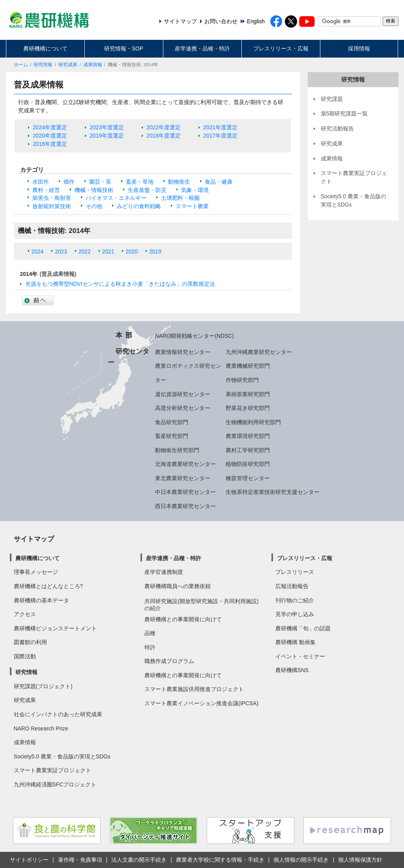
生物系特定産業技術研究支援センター (273, 492)
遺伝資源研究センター (183, 394)
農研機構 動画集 (296, 642)
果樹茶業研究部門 (248, 394)
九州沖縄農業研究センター (259, 352)
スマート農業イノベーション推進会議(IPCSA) (201, 703)
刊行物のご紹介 (295, 600)
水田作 (41, 182)
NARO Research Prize (41, 728)
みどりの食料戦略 (139, 206)
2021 (108, 251)
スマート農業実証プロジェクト (52, 770)
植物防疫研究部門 (248, 464)
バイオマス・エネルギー (116, 198)
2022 (85, 251)
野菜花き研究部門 (248, 408)
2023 (61, 251)
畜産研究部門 (172, 436)
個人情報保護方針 (360, 860)
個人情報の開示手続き (301, 860)
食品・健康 (219, 182)
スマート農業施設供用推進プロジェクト (194, 689)
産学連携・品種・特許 (202, 48)
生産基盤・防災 (147, 190)
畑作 (69, 182)
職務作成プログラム (169, 661)
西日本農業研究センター (185, 506)
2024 (38, 251)
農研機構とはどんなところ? (49, 586)
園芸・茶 (100, 182)
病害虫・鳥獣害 (52, 198)
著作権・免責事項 (80, 860)
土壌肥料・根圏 (180, 198)
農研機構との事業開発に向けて (183, 619)
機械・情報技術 (94, 190)
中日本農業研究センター (185, 492)
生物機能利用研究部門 (253, 422)
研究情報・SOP (124, 48)
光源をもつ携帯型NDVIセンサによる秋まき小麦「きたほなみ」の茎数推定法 (120, 284)
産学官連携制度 (164, 572)
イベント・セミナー (300, 656)
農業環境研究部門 (248, 436)
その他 (94, 206)
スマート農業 (192, 206)
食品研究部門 (172, 422)
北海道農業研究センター (185, 464)
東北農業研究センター (183, 478)
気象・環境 (195, 190)
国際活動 (25, 656)
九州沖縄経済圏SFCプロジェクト (55, 784)
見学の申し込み (295, 614)
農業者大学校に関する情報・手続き (220, 860)
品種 (150, 633)
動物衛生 (179, 182)
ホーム (21, 65)
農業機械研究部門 (248, 366)
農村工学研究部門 (248, 450)
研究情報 (43, 65)
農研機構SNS (292, 670)
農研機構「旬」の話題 (303, 628)
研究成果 (68, 65)
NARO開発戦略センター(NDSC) (195, 336)
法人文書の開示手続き (139, 860)
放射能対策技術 (52, 206)
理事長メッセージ (36, 572)
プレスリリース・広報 (281, 48)
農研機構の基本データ (41, 600)
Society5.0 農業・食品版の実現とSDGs (62, 756)
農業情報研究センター (183, 352)
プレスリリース (295, 572)
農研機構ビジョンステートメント (55, 628)
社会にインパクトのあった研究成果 (58, 714)
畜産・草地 (140, 182)
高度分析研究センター (183, 408)
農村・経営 (46, 190)
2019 (155, 251)
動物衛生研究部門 (177, 450)
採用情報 (359, 48)
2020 (132, 251)
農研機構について (45, 48)
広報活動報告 (292, 586)
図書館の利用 (30, 642)
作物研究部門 (242, 380)
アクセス (25, 614)
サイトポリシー (29, 860)
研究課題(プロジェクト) (43, 686)
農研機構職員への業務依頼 (178, 586)
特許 (150, 647)
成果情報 (93, 65)
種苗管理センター (248, 478)
